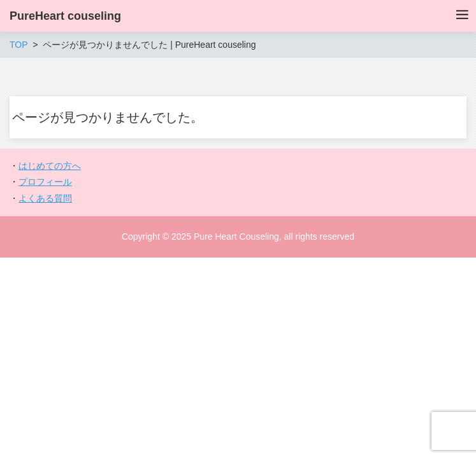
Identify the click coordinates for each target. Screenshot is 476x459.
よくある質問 (45, 198)
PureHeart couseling (65, 16)
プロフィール (45, 182)
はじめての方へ (50, 166)
